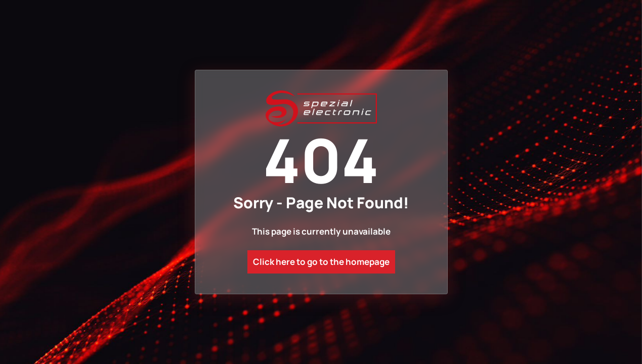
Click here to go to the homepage (321, 262)
